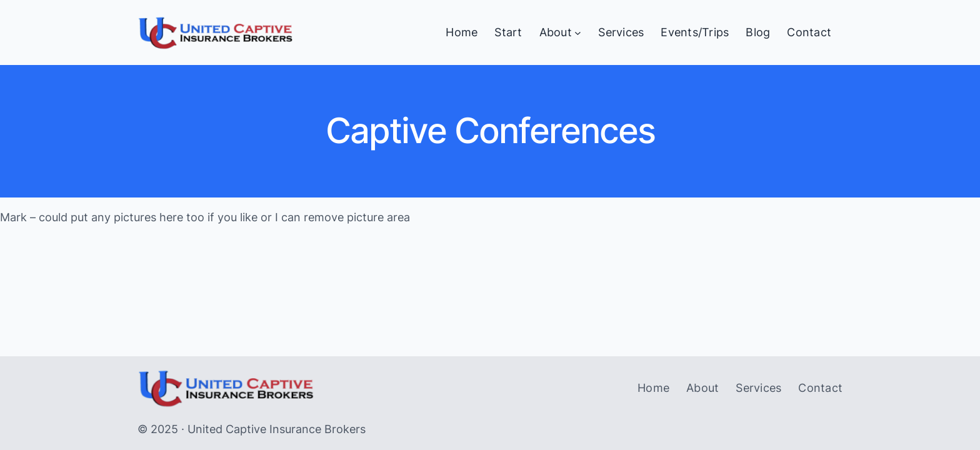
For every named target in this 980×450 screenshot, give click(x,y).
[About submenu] (578, 33)
